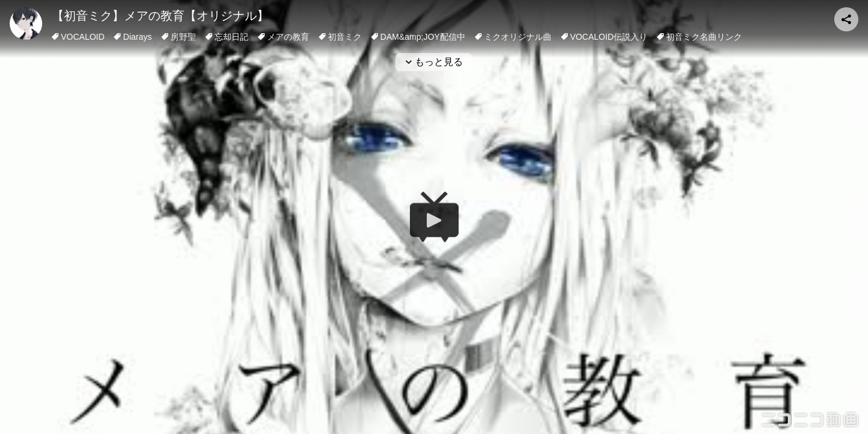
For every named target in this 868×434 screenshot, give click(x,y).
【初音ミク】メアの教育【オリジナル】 (160, 16)
